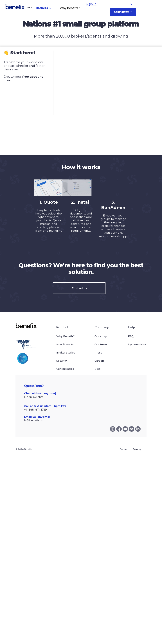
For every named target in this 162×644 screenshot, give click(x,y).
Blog (97, 369)
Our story (101, 336)
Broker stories (66, 353)
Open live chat (34, 397)
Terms (123, 449)
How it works (65, 344)
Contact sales (65, 369)
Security (62, 361)
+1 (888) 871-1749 (35, 410)
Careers (100, 361)
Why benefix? (70, 8)
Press (98, 353)
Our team (101, 344)
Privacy (137, 449)
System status (137, 344)
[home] (15, 7)
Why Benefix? (66, 336)
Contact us (79, 288)
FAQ (131, 336)
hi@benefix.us (33, 420)
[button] (44, 8)
